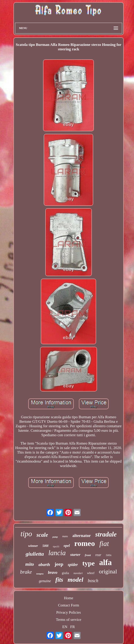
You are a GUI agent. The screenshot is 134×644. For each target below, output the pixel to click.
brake (26, 572)
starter (75, 555)
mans (65, 536)
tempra (40, 574)
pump (55, 537)
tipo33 (56, 546)
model (76, 580)
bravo (53, 572)
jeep (59, 564)
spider (73, 565)
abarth (44, 565)
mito (30, 564)
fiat (104, 543)
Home (69, 598)
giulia (65, 573)
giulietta (35, 554)
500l (45, 546)
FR (72, 627)
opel (67, 546)
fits (59, 580)
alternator (82, 536)
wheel (91, 573)
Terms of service (68, 620)
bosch (93, 581)
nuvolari (78, 573)
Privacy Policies (69, 612)
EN (65, 627)
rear (98, 555)
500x (109, 555)
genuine (45, 581)
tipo (26, 534)
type (88, 563)
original (108, 571)
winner (33, 546)
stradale (106, 534)
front (88, 555)
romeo (85, 543)
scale (42, 535)
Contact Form (69, 605)
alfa (105, 562)
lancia (57, 553)
